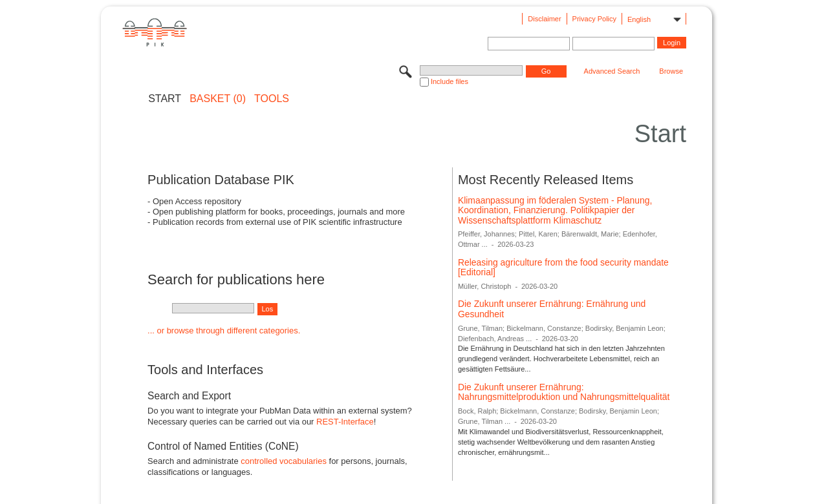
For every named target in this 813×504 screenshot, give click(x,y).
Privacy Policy (594, 19)
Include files (450, 81)
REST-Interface (345, 422)
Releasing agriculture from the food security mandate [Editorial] (563, 268)
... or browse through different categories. (224, 331)
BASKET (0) (218, 99)
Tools (272, 99)
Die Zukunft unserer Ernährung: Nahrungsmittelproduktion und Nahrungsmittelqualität (564, 392)
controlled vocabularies (284, 461)
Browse (671, 71)
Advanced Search (612, 71)
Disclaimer (544, 19)
